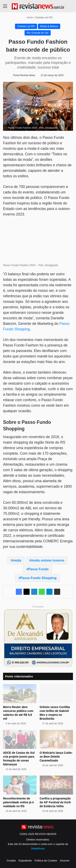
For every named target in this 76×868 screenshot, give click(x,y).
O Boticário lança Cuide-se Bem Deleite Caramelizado (56, 757)
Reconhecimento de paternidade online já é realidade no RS (18, 802)
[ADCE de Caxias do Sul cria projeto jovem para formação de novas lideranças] (20, 739)
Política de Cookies (46, 861)
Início (28, 17)
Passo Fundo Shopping (38, 578)
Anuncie (65, 861)
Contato (11, 861)
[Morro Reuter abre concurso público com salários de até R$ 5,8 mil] (20, 694)
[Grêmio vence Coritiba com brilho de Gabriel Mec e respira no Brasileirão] (56, 694)
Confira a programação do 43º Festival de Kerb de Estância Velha (55, 802)
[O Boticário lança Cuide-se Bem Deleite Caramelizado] (56, 739)
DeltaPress (38, 849)
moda (17, 560)
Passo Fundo (38, 569)
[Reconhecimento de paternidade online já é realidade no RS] (20, 785)
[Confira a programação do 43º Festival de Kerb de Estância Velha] (56, 785)
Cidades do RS (44, 17)
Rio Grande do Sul (38, 33)
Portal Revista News (24, 75)
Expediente (25, 861)
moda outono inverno (48, 560)
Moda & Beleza (49, 26)
